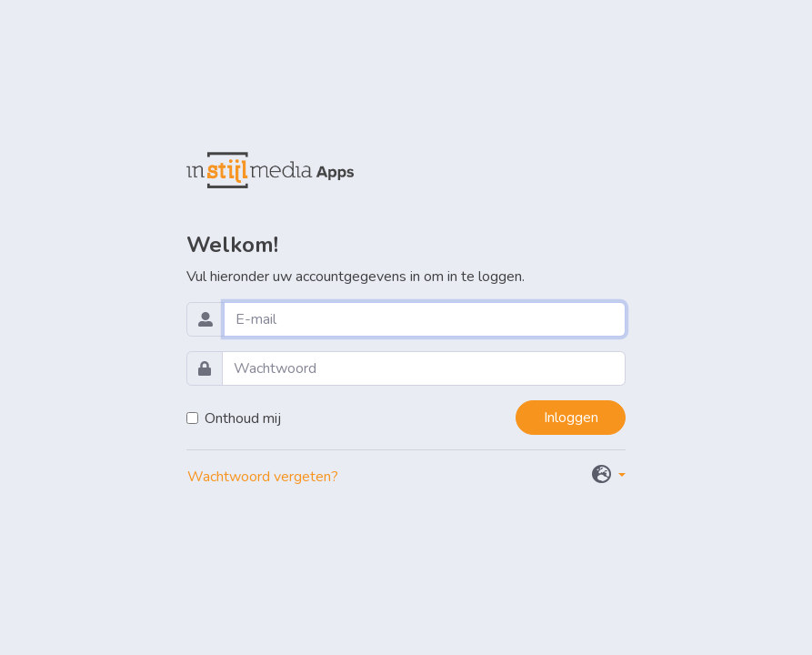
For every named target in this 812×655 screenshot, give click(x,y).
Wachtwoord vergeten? (263, 477)
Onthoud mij (243, 418)
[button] (609, 476)
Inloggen (571, 418)
